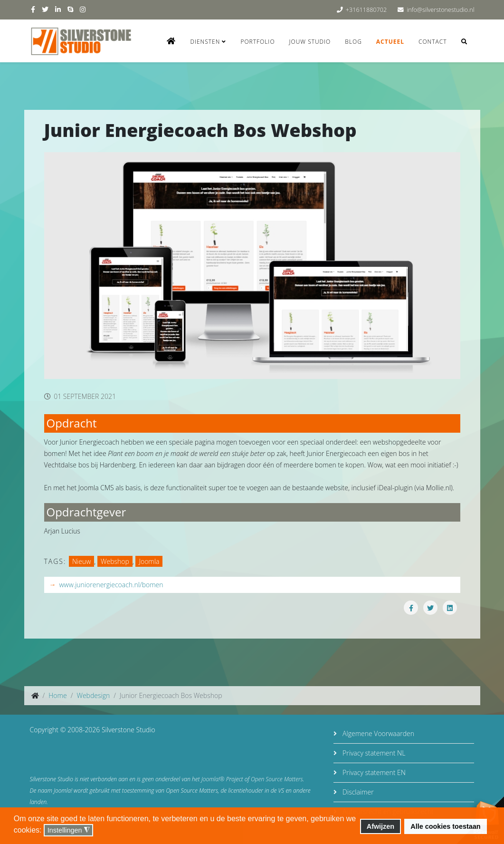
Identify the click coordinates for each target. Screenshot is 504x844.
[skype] (70, 9)
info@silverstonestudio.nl (440, 10)
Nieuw (81, 561)
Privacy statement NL (373, 753)
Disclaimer (357, 792)
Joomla (149, 561)
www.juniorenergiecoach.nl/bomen (111, 585)
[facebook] (33, 9)
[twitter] (45, 9)
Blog (353, 42)
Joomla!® (213, 779)
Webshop (115, 561)
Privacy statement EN (373, 772)
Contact (433, 42)
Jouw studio (310, 42)
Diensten (205, 42)
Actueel (390, 42)
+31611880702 (366, 10)
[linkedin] (58, 9)
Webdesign (93, 695)
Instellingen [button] (69, 830)
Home (57, 695)
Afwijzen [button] (380, 826)
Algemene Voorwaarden (377, 733)
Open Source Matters (277, 779)
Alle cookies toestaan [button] (445, 826)
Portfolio (257, 42)
